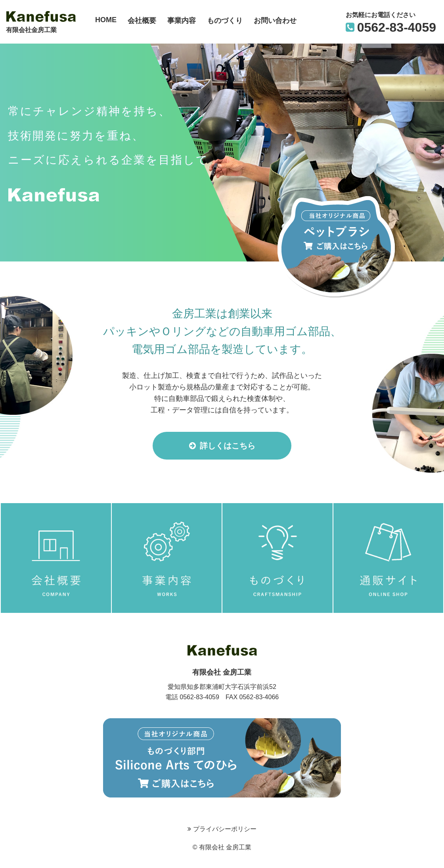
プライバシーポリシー (222, 829)
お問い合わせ (275, 21)
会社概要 (142, 21)
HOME (106, 20)
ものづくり (225, 21)
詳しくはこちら (222, 446)
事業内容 (182, 21)
